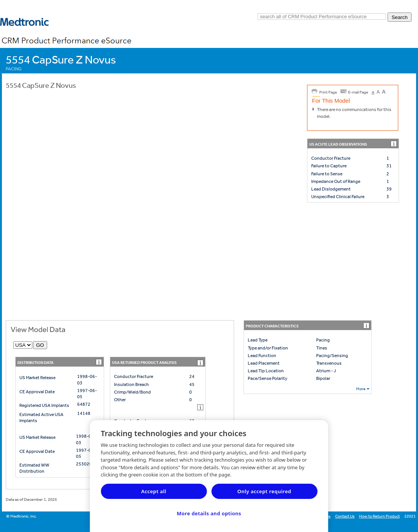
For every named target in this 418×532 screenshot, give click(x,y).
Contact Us (345, 516)
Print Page (328, 92)
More (361, 389)
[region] (209, 476)
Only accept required (264, 491)
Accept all (154, 491)
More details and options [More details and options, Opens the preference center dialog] (209, 513)
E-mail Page (358, 92)
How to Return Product (379, 516)
